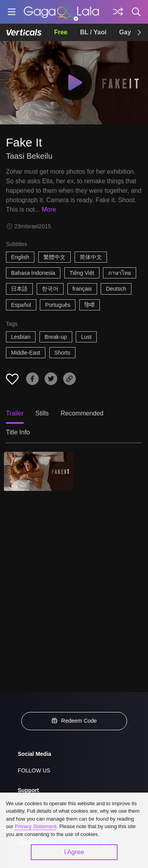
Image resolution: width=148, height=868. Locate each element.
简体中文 (91, 257)
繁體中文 (54, 257)
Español (21, 305)
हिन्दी (90, 305)
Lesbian (21, 337)
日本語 (19, 289)
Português (58, 305)
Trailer (15, 413)
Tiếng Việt (82, 273)
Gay (125, 32)
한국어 (50, 289)
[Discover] (118, 12)
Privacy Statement (36, 826)
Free (61, 32)
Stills (42, 413)
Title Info (18, 432)
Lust (86, 337)
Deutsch (116, 289)
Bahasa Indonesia (33, 273)
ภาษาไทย (120, 273)
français (82, 289)
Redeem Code (74, 721)
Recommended (82, 413)
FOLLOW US (34, 770)
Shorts (62, 353)
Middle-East (26, 353)
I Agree (74, 852)
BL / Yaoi (93, 32)
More (49, 209)
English (20, 257)
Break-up (56, 337)
